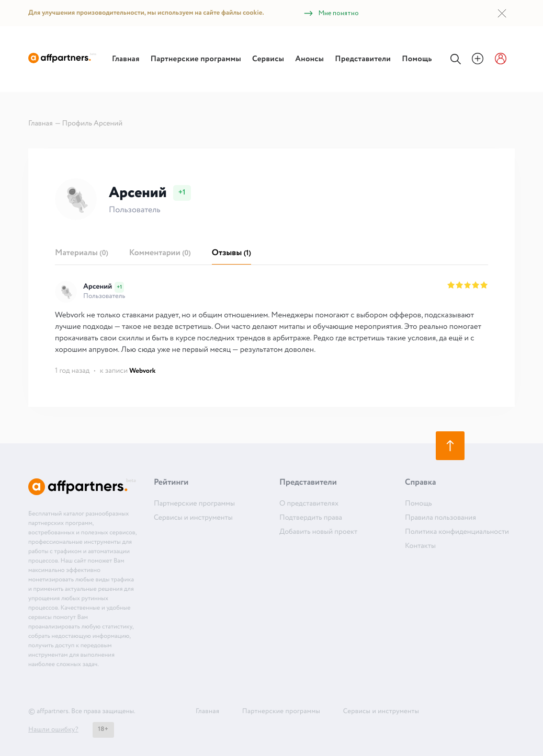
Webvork (142, 371)
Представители (363, 59)
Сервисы (268, 59)
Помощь (417, 59)
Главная (126, 59)
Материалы (82, 253)
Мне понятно (331, 13)
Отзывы (231, 253)
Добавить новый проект (318, 532)
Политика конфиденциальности (457, 532)
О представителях (309, 504)
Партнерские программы (196, 59)
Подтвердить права (311, 518)
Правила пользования (440, 518)
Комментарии (160, 253)
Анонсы (309, 59)
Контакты (420, 546)
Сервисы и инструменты (193, 518)
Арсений (98, 287)
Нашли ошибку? (53, 730)
